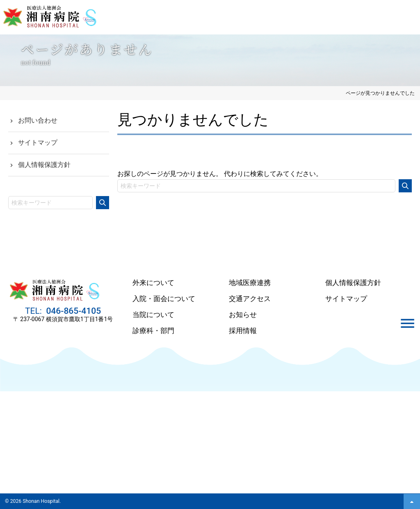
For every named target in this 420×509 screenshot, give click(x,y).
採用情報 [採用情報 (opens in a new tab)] (243, 331)
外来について (153, 283)
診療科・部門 (153, 331)
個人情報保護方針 (44, 165)
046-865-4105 (72, 315)
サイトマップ (38, 143)
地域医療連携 (250, 283)
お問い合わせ (38, 120)
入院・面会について (164, 299)
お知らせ (243, 315)
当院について (153, 315)
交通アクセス (250, 299)
